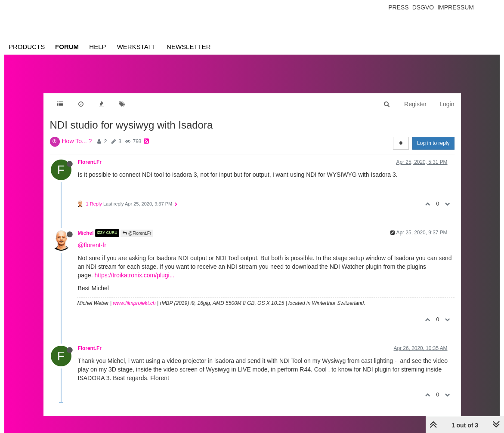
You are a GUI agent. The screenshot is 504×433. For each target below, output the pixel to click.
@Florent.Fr (137, 233)
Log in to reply (433, 143)
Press (398, 7)
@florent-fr (92, 245)
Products (27, 47)
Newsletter (189, 47)
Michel (86, 233)
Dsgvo (423, 7)
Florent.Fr (90, 162)
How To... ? (77, 141)
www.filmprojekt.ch (134, 303)
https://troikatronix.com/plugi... (134, 275)
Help (97, 47)
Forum (67, 47)
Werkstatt (136, 47)
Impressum (456, 7)
